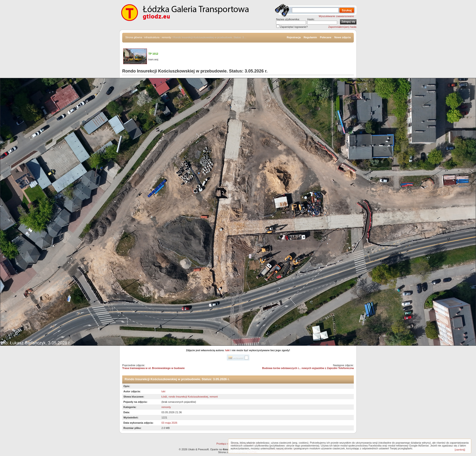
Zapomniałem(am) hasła (342, 27)
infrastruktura (152, 37)
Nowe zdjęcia (342, 37)
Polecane (325, 37)
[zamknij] (460, 450)
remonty (166, 37)
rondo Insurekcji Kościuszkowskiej (188, 397)
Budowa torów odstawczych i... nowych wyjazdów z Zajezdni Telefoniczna (308, 368)
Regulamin (310, 37)
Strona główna (134, 37)
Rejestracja (294, 37)
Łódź (164, 397)
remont (214, 397)
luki (227, 350)
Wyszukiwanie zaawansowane (336, 16)
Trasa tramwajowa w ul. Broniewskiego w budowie (153, 368)
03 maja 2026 (169, 423)
